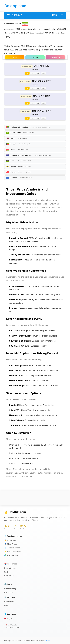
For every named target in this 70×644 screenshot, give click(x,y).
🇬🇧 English (9, 618)
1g (27, 73)
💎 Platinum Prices (12, 548)
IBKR (6, 605)
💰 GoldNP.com (15, 512)
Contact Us (9, 576)
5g (32, 73)
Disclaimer (9, 592)
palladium (55, 57)
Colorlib (47, 641)
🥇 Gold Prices (10, 540)
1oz (43, 73)
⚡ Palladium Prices (13, 552)
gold (15, 57)
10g (38, 73)
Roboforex (9, 602)
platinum (35, 57)
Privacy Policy (10, 589)
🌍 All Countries (11, 555)
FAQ (6, 572)
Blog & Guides (10, 568)
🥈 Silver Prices (11, 544)
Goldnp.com (15, 6)
